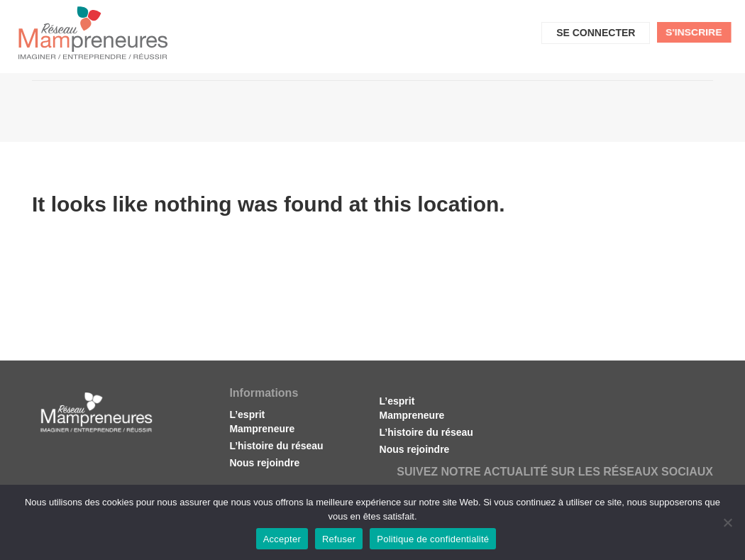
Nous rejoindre (264, 463)
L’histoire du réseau (276, 446)
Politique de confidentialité (433, 539)
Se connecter (596, 33)
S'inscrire (694, 32)
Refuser (339, 539)
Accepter (282, 539)
